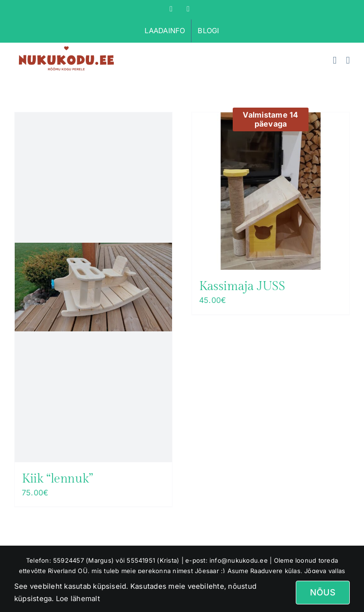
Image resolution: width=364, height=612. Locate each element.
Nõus (323, 592)
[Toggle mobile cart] (335, 60)
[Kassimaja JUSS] (271, 191)
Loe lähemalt (77, 598)
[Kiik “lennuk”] (93, 287)
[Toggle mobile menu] (348, 60)
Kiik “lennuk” (57, 479)
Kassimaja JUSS (242, 286)
